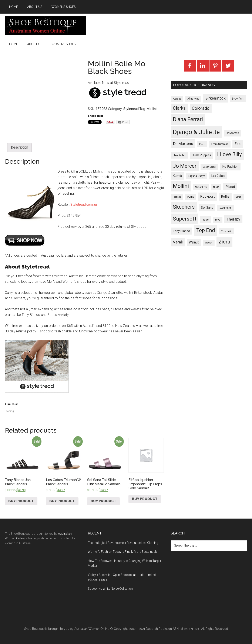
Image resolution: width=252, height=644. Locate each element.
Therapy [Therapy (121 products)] (233, 219)
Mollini (152, 109)
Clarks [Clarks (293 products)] (179, 108)
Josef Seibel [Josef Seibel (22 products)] (209, 167)
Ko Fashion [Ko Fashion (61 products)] (230, 167)
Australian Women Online (92, 629)
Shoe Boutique (45, 25)
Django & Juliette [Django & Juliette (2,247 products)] (196, 132)
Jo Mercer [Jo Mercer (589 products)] (185, 166)
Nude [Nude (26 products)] (216, 187)
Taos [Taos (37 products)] (206, 220)
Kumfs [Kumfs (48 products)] (177, 176)
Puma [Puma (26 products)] (191, 197)
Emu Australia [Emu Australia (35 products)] (220, 144)
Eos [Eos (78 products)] (238, 144)
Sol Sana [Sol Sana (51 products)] (207, 208)
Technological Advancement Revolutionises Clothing (123, 543)
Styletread (131, 109)
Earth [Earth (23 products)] (202, 144)
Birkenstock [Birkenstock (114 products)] (216, 98)
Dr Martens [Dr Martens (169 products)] (183, 144)
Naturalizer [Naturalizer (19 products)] (201, 187)
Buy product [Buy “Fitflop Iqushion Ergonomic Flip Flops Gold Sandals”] (145, 499)
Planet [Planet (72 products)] (230, 187)
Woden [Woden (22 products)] (209, 243)
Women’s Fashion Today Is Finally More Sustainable (123, 552)
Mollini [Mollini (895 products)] (181, 186)
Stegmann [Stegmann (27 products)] (226, 208)
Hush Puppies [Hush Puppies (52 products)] (201, 155)
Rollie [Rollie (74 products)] (225, 196)
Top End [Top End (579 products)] (206, 230)
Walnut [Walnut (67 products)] (194, 242)
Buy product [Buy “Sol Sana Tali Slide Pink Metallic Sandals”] (103, 501)
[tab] (19, 148)
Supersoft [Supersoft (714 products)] (185, 219)
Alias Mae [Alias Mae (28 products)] (193, 99)
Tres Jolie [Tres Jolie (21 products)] (227, 231)
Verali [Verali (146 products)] (178, 242)
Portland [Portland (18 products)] (177, 197)
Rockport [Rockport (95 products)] (208, 196)
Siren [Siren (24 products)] (239, 197)
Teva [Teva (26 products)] (218, 220)
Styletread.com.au (84, 205)
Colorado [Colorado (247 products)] (201, 108)
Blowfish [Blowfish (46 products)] (238, 98)
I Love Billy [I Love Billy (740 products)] (229, 154)
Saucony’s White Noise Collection (110, 589)
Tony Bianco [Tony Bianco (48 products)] (182, 231)
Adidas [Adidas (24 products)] (177, 99)
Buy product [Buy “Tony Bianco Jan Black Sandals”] (21, 501)
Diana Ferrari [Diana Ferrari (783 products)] (188, 119)
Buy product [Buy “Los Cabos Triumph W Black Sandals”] (62, 501)
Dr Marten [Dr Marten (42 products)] (232, 133)
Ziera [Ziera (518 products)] (224, 242)
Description (19, 147)
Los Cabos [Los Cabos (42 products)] (218, 176)
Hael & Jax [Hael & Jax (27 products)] (179, 155)
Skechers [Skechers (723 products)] (184, 207)
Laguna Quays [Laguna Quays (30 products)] (197, 176)
